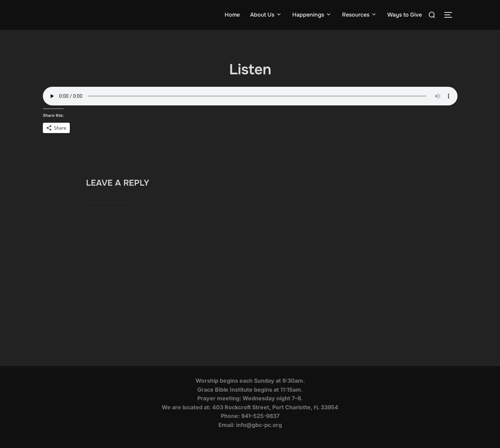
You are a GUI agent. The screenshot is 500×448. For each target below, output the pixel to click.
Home (232, 15)
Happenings (312, 15)
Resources (360, 15)
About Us (266, 15)
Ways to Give (405, 15)
